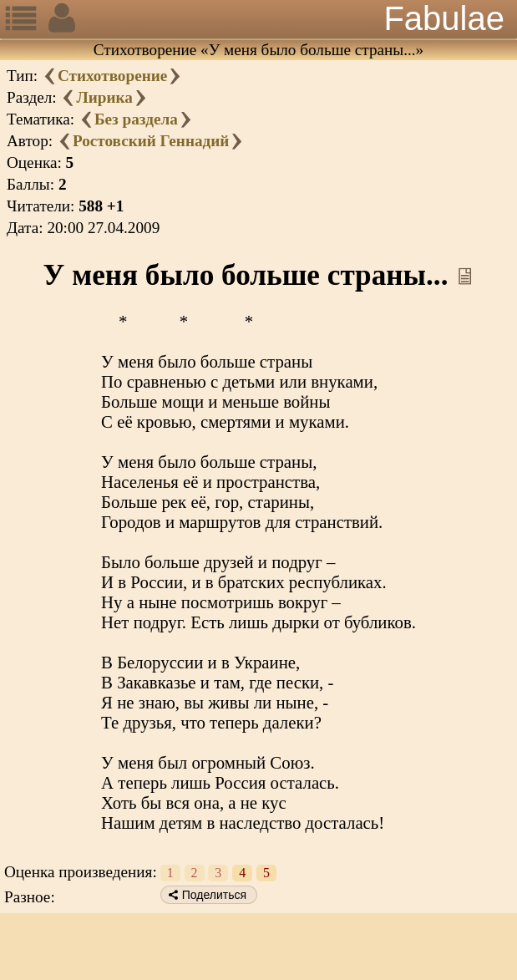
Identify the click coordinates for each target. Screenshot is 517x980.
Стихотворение (112, 76)
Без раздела (136, 119)
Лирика (104, 97)
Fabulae (444, 18)
